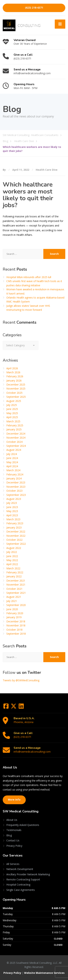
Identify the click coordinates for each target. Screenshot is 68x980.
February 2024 (15, 474)
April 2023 (12, 515)
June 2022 (12, 556)
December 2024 (16, 434)
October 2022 (14, 540)
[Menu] (60, 24)
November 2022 (16, 536)
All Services (13, 864)
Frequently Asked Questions (23, 825)
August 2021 (14, 597)
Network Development (20, 869)
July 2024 (12, 454)
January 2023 (14, 527)
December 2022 (16, 531)
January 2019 (14, 617)
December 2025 (16, 385)
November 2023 (16, 487)
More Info (14, 800)
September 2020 (16, 605)
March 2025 (13, 421)
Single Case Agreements (21, 890)
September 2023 (16, 495)
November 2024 (16, 438)
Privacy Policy (14, 846)
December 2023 (16, 482)
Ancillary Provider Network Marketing (28, 874)
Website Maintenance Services (44, 973)
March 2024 (13, 470)
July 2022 (12, 552)
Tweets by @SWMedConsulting (21, 680)
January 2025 (14, 429)
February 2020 (15, 613)
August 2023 (14, 499)
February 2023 (15, 523)
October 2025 (14, 393)
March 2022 (13, 568)
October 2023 (14, 491)
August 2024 (14, 450)
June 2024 (12, 458)
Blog (9, 835)
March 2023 (13, 519)
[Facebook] (6, 707)
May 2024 (12, 462)
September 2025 (16, 397)
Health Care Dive (47, 170)
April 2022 (12, 564)
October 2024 (14, 442)
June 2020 (12, 609)
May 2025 (12, 413)
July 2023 (12, 503)
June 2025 (12, 409)
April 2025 (12, 417)
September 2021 (16, 593)
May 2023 (12, 511)
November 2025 (16, 389)
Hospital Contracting (18, 885)
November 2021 (16, 585)
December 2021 (16, 581)
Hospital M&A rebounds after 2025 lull (29, 277)
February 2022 (15, 572)
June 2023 (12, 507)
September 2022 (16, 544)
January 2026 (14, 380)
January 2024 (14, 478)
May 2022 (12, 560)
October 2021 (14, 589)
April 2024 (12, 466)
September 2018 (16, 634)
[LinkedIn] (21, 707)
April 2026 (12, 368)
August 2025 (14, 401)
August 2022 (14, 548)
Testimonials (14, 830)
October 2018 (14, 630)
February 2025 (15, 425)
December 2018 (16, 621)
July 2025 (12, 405)
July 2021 (12, 601)
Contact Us (13, 840)
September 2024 (16, 446)
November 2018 (16, 625)
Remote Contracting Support (23, 879)
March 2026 (13, 372)
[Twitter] (14, 707)
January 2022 (14, 576)
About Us (12, 820)
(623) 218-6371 (34, 8)
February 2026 (15, 376)
